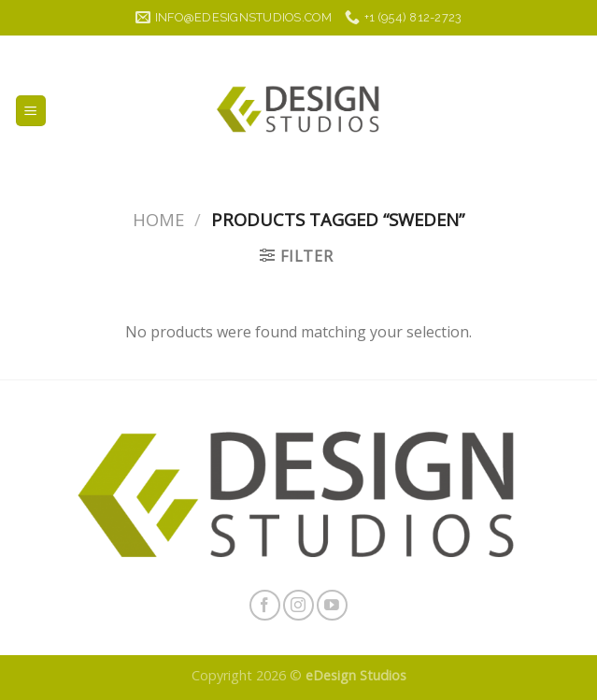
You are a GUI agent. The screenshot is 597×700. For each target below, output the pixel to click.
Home (158, 219)
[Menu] (31, 111)
